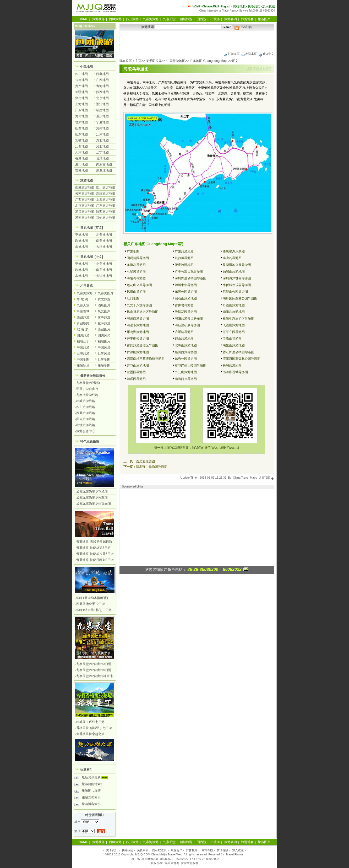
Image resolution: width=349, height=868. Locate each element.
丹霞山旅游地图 (234, 305)
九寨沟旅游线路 (87, 395)
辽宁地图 (102, 152)
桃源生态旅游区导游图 (238, 319)
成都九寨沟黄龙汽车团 (92, 498)
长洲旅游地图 (232, 366)
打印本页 (232, 54)
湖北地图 (102, 140)
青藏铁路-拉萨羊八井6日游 (95, 554)
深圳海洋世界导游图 (237, 278)
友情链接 (222, 850)
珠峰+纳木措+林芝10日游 (94, 610)
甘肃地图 (81, 122)
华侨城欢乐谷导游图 (237, 285)
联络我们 (254, 6)
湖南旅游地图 (85, 218)
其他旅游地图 (106, 218)
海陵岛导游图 (136, 278)
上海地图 (81, 104)
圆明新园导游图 (138, 258)
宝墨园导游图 (136, 372)
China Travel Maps (245, 478)
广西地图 (102, 80)
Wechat (217, 448)
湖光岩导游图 (145, 461)
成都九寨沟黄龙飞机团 (92, 492)
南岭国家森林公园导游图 (240, 298)
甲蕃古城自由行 (87, 389)
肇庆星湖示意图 (234, 251)
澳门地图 (81, 164)
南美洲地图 (104, 241)
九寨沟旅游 (151, 19)
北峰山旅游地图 (186, 345)
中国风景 (104, 347)
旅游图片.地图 (88, 791)
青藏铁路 (83, 323)
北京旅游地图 (85, 206)
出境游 (215, 19)
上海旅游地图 (106, 200)
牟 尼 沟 (82, 299)
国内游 (201, 19)
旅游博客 (247, 19)
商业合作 (176, 850)
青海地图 (102, 86)
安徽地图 (81, 140)
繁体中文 (266, 54)
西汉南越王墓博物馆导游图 (146, 359)
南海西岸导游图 (186, 379)
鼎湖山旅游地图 (234, 272)
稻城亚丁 (83, 341)
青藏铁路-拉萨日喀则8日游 (95, 560)
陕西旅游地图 (106, 212)
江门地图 (133, 298)
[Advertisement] (197, 41)
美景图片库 (154, 61)
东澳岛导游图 (136, 265)
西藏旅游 (115, 19)
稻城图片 (104, 341)
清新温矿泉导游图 (187, 325)
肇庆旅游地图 (184, 265)
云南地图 (81, 80)
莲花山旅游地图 (138, 366)
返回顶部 (266, 478)
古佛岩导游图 (184, 305)
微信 (208, 448)
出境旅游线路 (86, 425)
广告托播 (192, 850)
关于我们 (112, 850)
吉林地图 (81, 170)
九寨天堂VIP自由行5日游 (94, 670)
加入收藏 (269, 6)
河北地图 (102, 146)
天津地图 (81, 152)
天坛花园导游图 (186, 312)
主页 (138, 61)
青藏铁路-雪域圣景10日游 (94, 542)
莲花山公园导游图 (139, 285)
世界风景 (104, 353)
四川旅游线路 (86, 407)
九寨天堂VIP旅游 (88, 383)
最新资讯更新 (93, 778)
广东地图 (133, 251)
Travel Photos (235, 854)
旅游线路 (99, 19)
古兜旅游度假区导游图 (143, 345)
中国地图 (86, 67)
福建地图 (102, 110)
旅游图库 (264, 19)
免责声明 (143, 850)
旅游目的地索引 (89, 785)
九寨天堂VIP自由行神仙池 (94, 676)
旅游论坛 (83, 366)
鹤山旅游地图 (184, 339)
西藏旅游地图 (85, 187)
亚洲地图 (81, 235)
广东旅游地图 (184, 251)
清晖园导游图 (136, 379)
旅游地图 (86, 180)
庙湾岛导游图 (232, 258)
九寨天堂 (169, 19)
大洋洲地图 (104, 247)
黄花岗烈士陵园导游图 (190, 366)
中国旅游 (83, 347)
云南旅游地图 (85, 194)
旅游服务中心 (86, 431)
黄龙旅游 (104, 299)
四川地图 (81, 74)
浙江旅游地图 (85, 212)
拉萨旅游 (104, 323)
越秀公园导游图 (186, 359)
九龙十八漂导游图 (139, 305)
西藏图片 (104, 329)
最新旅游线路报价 (93, 376)
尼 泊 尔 (82, 329)
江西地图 (81, 146)
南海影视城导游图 (235, 372)
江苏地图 (102, 134)
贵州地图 (81, 86)
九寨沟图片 (106, 293)
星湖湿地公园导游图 (237, 265)
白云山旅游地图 (186, 372)
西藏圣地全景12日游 (91, 604)
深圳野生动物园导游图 (190, 278)
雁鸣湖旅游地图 (138, 332)
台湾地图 (102, 158)
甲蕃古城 (83, 311)
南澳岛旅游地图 (234, 312)
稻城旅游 (186, 19)
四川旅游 (132, 19)
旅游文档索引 (88, 798)
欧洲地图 (81, 241)
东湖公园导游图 (186, 292)
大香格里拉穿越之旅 (90, 734)
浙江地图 (102, 104)
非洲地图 (81, 247)
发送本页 (249, 54)
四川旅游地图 (106, 187)
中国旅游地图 (176, 61)
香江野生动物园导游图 (238, 352)
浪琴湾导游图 (184, 332)
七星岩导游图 (136, 272)
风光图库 (104, 311)
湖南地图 (81, 98)
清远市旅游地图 (138, 325)
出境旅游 (83, 353)
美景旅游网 (172, 863)
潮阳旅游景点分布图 (189, 319)
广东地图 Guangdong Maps (209, 61)
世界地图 (86, 228)
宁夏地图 (102, 122)
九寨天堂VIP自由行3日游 (94, 664)
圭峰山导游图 (232, 339)
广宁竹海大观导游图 (189, 272)
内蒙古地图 (104, 164)
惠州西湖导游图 (186, 352)
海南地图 (81, 116)
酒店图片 (104, 305)
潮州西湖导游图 (138, 319)
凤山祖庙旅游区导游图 (143, 312)
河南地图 (102, 128)
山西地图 (81, 128)
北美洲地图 (104, 235)
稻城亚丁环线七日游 (90, 722)
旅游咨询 (231, 19)
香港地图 (81, 158)
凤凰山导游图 (136, 292)
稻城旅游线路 (86, 401)
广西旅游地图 (85, 200)
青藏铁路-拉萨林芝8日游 (93, 548)
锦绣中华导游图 (186, 285)
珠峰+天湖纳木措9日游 (92, 598)
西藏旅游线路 (86, 413)
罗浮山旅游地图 (138, 352)
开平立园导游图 (234, 332)
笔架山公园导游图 (235, 292)
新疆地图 (81, 92)
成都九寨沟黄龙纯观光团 (94, 504)
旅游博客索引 (88, 805)
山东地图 (81, 134)
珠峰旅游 (104, 317)
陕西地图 (102, 92)
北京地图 (102, 98)
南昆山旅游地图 (234, 345)
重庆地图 (102, 116)
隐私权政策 (159, 850)
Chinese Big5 (211, 6)
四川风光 (104, 335)
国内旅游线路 (86, 419)
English (226, 6)
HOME (197, 6)
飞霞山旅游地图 (234, 325)
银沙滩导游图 (184, 258)
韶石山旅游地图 (186, 298)
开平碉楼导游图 (138, 339)
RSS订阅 (243, 27)
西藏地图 (102, 74)
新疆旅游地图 (106, 194)
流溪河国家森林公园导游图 (242, 359)
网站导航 (239, 6)
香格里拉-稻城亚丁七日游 (94, 728)
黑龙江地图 (104, 170)
